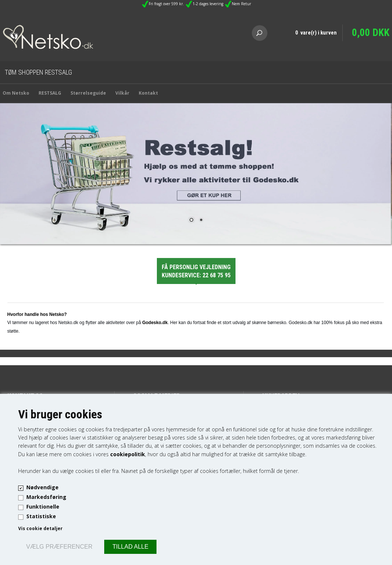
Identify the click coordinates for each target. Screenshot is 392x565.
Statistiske (41, 516)
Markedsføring (46, 497)
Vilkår (122, 93)
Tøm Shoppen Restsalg (38, 72)
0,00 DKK (371, 33)
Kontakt (148, 93)
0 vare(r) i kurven (316, 33)
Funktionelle (43, 507)
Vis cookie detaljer (40, 528)
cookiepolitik (128, 454)
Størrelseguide (88, 93)
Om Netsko (16, 93)
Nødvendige (42, 487)
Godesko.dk (155, 323)
